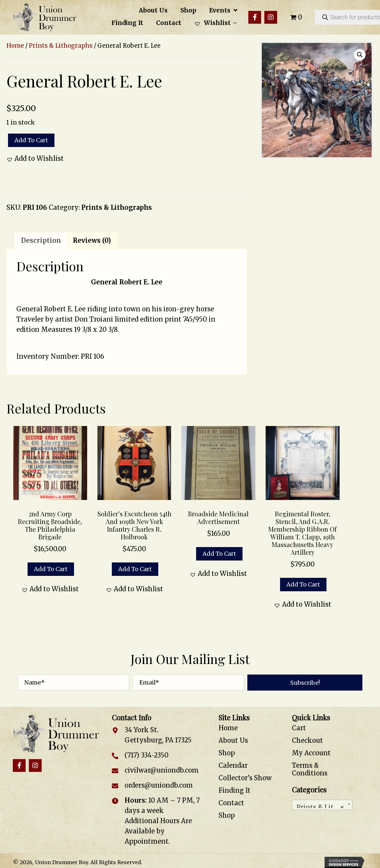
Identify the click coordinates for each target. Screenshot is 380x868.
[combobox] (322, 805)
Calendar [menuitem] (233, 765)
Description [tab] (41, 240)
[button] (255, 17)
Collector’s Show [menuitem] (245, 778)
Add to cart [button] (51, 569)
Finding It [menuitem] (235, 790)
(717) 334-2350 (147, 755)
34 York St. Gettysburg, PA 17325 (158, 735)
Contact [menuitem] (231, 803)
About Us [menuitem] (233, 740)
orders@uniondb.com (159, 785)
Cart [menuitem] (299, 728)
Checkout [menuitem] (307, 740)
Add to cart (31, 140)
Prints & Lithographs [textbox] (323, 806)
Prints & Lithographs (61, 46)
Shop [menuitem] (227, 753)
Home (15, 46)
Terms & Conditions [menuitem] (310, 769)
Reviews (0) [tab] (92, 240)
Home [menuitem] (228, 728)
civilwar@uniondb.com (162, 770)
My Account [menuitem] (311, 753)
